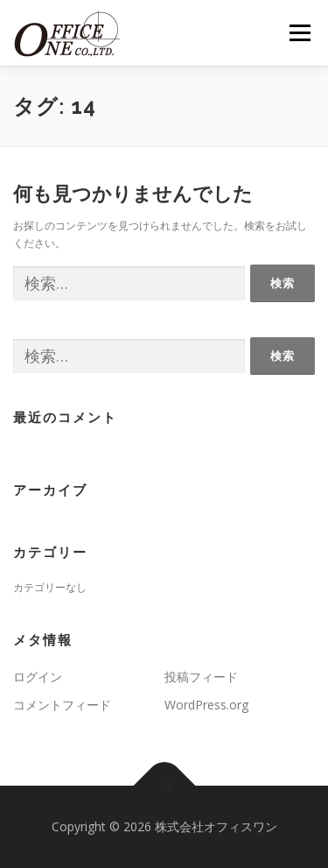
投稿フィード (201, 677)
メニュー (300, 33)
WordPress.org (206, 705)
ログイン (38, 677)
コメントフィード (62, 705)
